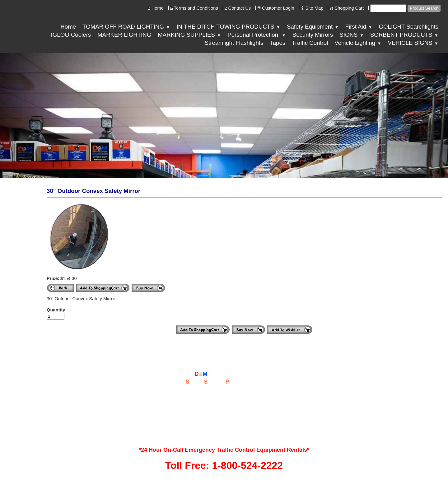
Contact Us (240, 8)
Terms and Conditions (196, 8)
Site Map (315, 8)
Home (158, 8)
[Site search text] (388, 8)
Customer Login (278, 8)
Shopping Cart (349, 8)
